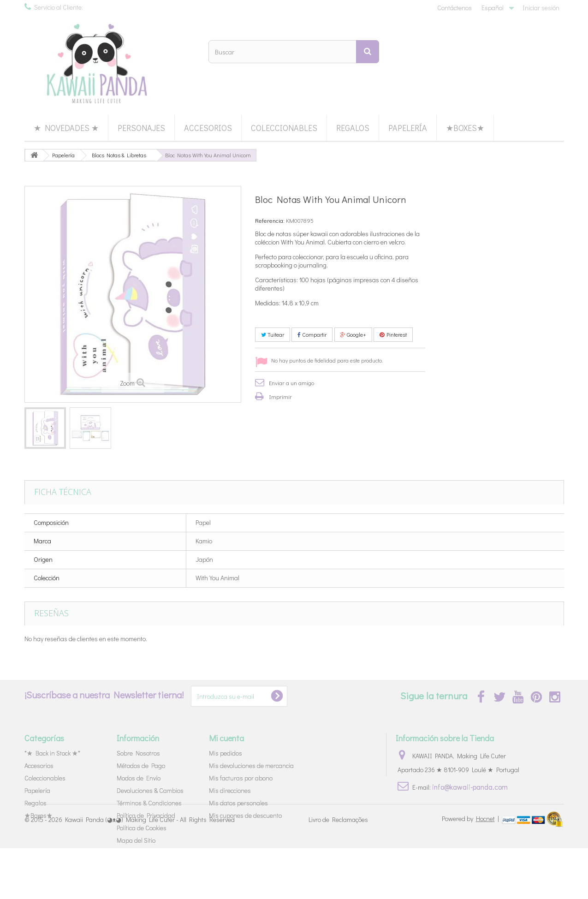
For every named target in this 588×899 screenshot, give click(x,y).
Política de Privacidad (146, 815)
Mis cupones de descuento (245, 815)
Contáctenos (454, 8)
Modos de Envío (139, 778)
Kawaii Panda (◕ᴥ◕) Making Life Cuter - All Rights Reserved (150, 870)
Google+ (353, 334)
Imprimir (280, 396)
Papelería (408, 128)
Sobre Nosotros (138, 753)
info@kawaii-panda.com (470, 787)
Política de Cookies (142, 828)
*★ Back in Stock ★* (52, 753)
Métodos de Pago (141, 765)
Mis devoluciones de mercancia (251, 765)
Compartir (312, 334)
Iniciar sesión (541, 8)
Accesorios (208, 128)
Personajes (141, 128)
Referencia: (270, 220)
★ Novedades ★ (66, 128)
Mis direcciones (230, 790)
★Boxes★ (465, 128)
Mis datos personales (238, 803)
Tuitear (273, 334)
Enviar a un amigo (291, 383)
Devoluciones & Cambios (150, 790)
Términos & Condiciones (149, 803)
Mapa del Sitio (136, 840)
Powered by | (471, 869)
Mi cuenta (226, 738)
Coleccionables (284, 128)
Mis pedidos (226, 753)
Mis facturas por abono (241, 778)
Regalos (353, 128)
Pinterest (393, 334)
